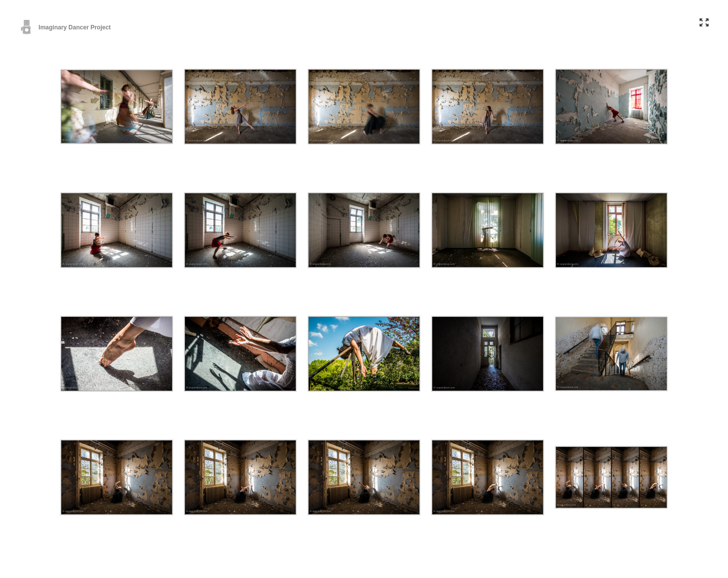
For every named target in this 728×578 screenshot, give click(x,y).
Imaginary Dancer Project (65, 27)
